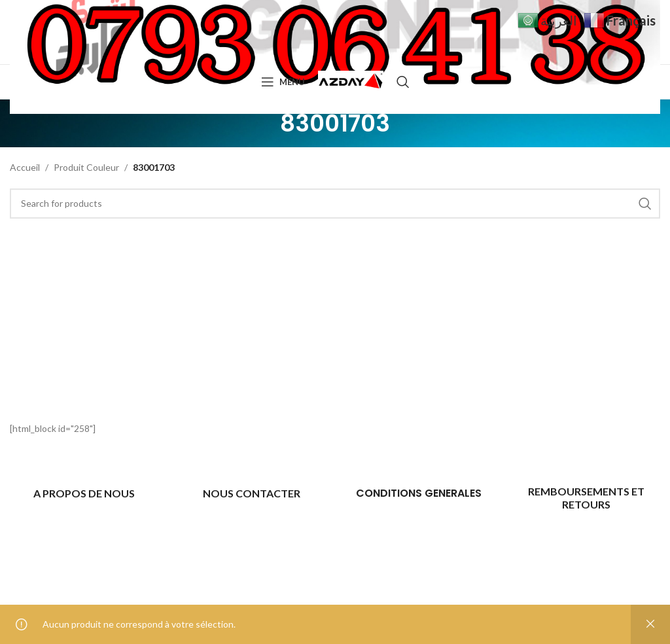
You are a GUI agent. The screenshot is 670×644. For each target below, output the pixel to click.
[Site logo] (351, 81)
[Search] (403, 82)
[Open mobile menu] (283, 82)
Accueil (25, 167)
